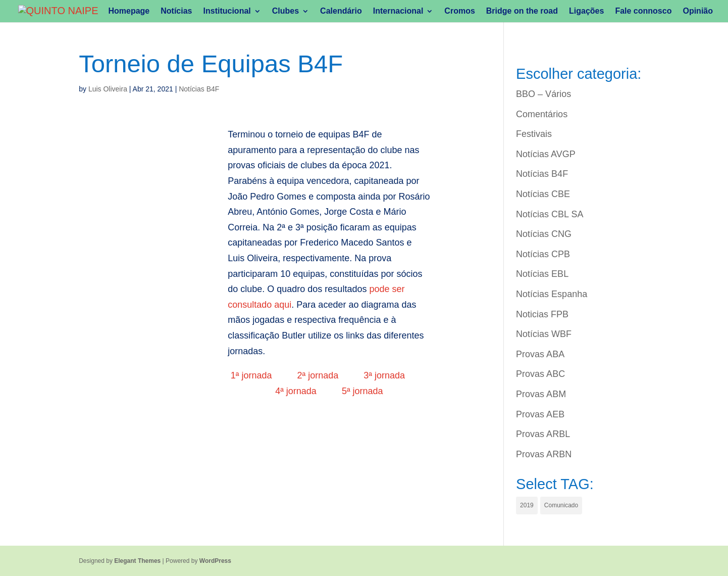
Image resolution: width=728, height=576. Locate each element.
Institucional (227, 11)
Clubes (285, 11)
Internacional (398, 11)
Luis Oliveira (108, 89)
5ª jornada (362, 391)
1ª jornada (251, 375)
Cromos (459, 11)
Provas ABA (540, 354)
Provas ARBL (543, 434)
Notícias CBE (543, 194)
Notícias (176, 11)
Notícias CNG (544, 234)
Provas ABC (540, 374)
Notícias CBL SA (550, 214)
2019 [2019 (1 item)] (527, 505)
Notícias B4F (199, 89)
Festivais (534, 134)
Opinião (698, 11)
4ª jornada (296, 391)
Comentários (542, 114)
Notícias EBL (542, 274)
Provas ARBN (544, 454)
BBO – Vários (543, 94)
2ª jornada (318, 375)
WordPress (215, 561)
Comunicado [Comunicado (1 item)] (561, 505)
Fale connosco (643, 11)
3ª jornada (384, 375)
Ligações (586, 11)
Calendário (341, 11)
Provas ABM (541, 394)
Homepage (129, 11)
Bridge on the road (522, 11)
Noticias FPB (542, 314)
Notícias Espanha (552, 294)
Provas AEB (540, 414)
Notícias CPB (543, 254)
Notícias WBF (544, 334)
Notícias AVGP (546, 154)
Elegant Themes (137, 561)
